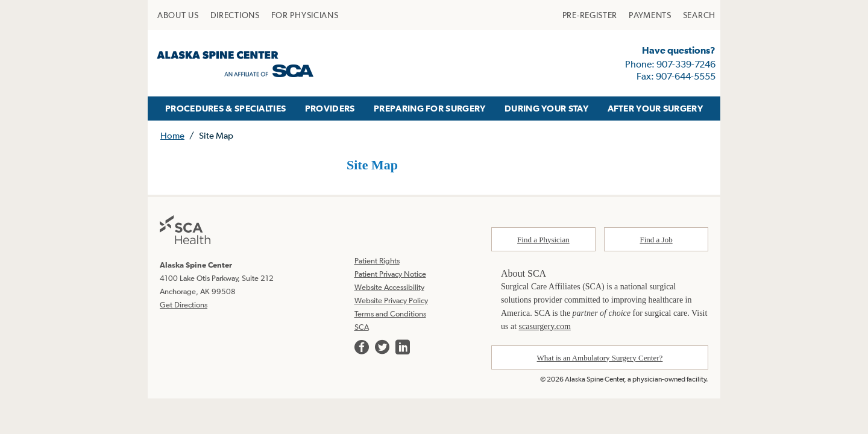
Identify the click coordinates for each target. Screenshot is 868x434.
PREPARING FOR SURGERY (429, 108)
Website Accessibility (389, 287)
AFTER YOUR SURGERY (655, 108)
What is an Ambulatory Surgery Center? (600, 358)
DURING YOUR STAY (546, 108)
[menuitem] (178, 15)
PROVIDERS (330, 108)
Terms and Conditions (390, 314)
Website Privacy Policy (391, 300)
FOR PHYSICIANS (305, 15)
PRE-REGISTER (590, 15)
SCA (362, 327)
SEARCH (699, 15)
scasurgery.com (545, 326)
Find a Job (656, 240)
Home (172, 135)
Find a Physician (543, 240)
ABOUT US (178, 15)
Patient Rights (377, 261)
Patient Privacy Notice (390, 274)
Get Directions (184, 305)
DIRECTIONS (235, 15)
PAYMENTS (650, 15)
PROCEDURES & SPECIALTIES (225, 108)
